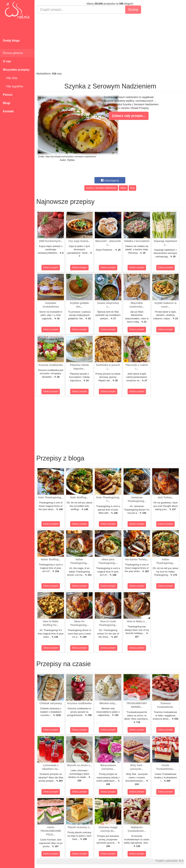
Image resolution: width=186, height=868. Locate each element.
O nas (7, 61)
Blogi (7, 103)
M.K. (182, 861)
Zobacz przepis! (51, 267)
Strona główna (13, 53)
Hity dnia (10, 78)
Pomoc (8, 95)
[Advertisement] (110, 43)
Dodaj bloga (11, 41)
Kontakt (8, 111)
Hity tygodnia (13, 86)
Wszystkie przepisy (16, 70)
